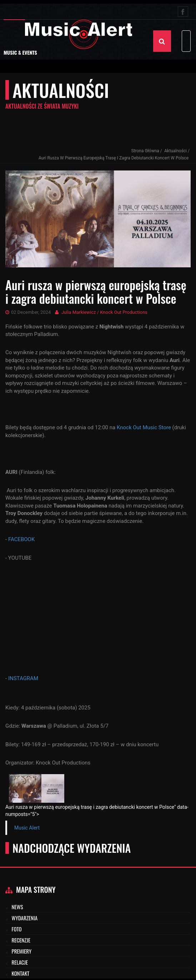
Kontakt (21, 973)
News (17, 907)
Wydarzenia (25, 918)
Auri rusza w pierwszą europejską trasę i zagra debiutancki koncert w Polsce (114, 158)
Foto (17, 929)
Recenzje (21, 940)
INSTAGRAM (23, 678)
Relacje (20, 962)
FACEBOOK (21, 539)
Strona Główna (145, 151)
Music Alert (27, 828)
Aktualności (175, 151)
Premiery (22, 951)
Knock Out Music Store (144, 427)
